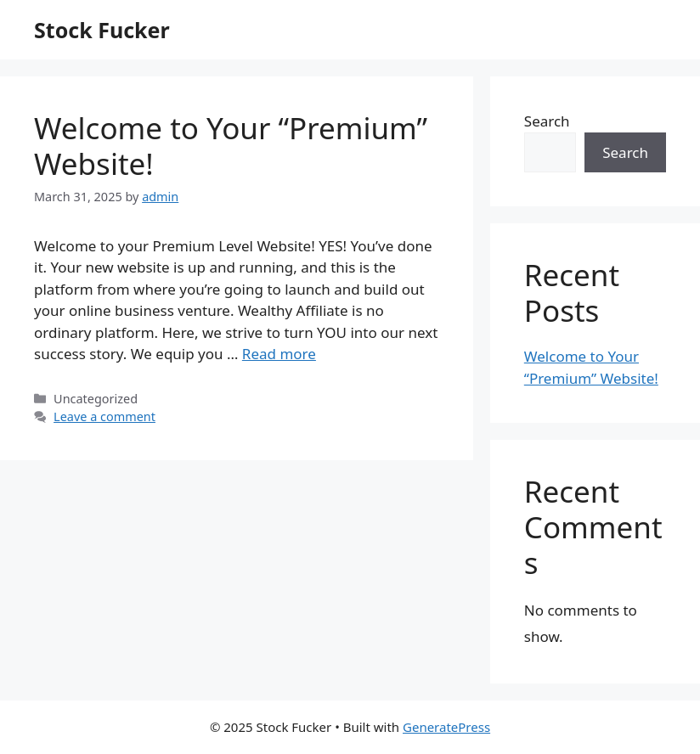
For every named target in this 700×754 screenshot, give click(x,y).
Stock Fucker (102, 30)
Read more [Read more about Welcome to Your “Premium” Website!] (279, 354)
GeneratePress (446, 727)
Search (547, 121)
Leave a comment (104, 416)
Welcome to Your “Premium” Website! (231, 146)
